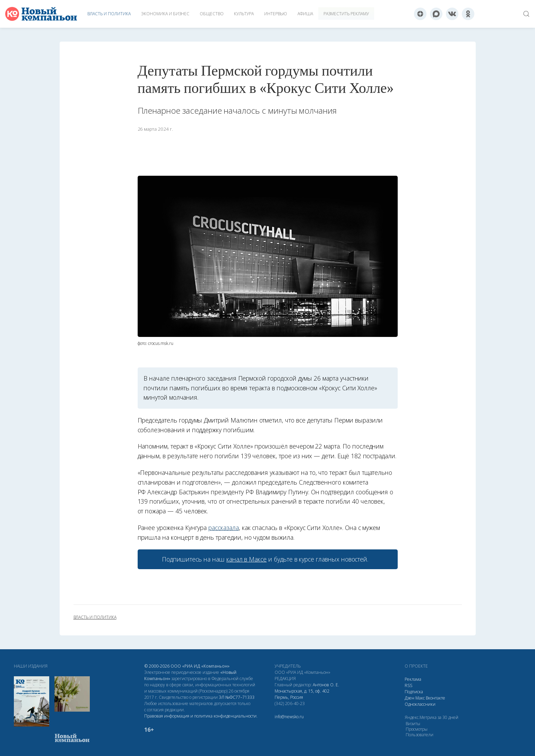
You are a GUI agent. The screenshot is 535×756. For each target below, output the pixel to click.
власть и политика (95, 617)
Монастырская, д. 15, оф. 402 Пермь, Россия (302, 694)
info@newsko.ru (289, 717)
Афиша (305, 14)
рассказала (223, 528)
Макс (420, 698)
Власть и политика (109, 14)
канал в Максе (247, 559)
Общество (212, 14)
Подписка (414, 692)
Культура (244, 14)
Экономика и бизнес (165, 14)
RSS (408, 685)
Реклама (413, 679)
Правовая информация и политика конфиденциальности (200, 716)
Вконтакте (435, 698)
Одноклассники (420, 704)
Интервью (276, 14)
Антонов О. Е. (326, 685)
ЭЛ (237, 697)
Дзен (409, 698)
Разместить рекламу (346, 14)
